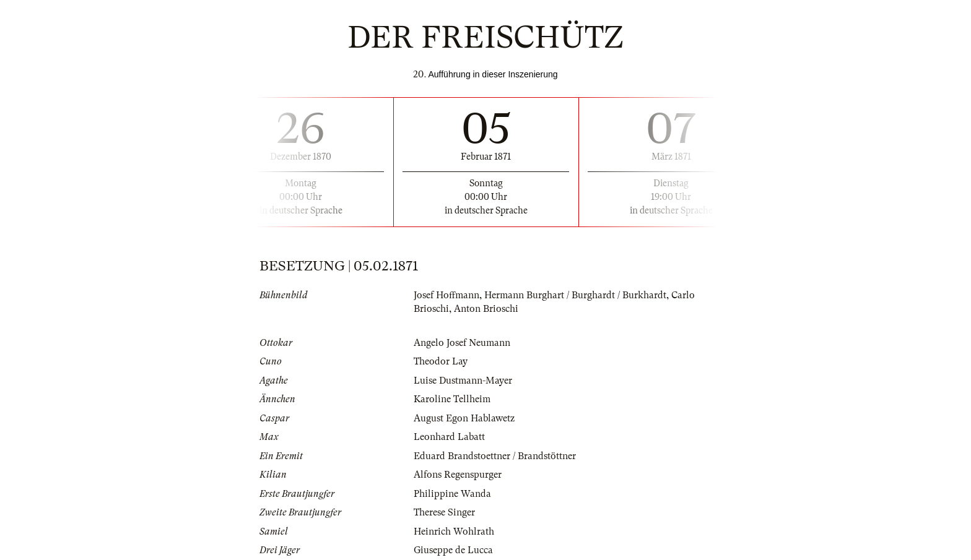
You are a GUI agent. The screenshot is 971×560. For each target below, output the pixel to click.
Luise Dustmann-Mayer (463, 381)
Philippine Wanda (452, 494)
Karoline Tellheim (452, 399)
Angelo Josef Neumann (462, 343)
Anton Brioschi (486, 309)
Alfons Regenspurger (458, 475)
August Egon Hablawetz (464, 418)
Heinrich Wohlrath (454, 532)
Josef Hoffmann (446, 295)
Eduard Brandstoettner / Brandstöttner (495, 456)
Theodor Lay (441, 361)
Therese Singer (444, 512)
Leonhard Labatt (449, 437)
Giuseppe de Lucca (453, 550)
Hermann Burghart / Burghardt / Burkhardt (575, 295)
